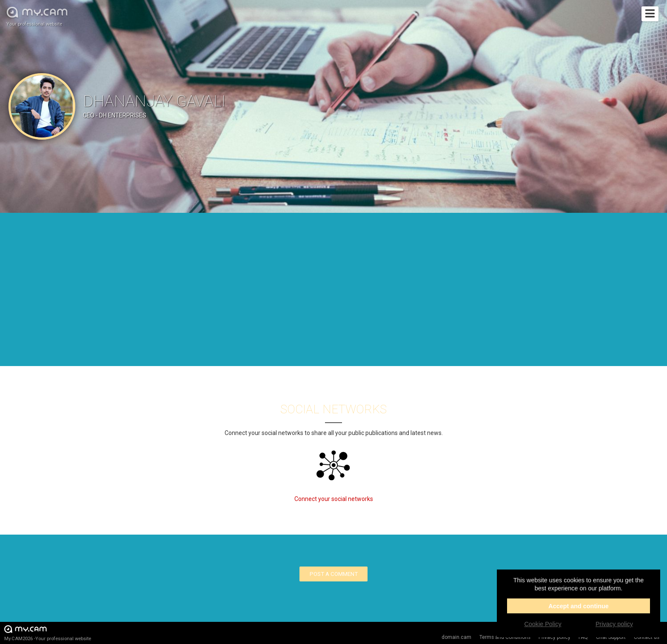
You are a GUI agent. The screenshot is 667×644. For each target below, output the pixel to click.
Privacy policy (614, 624)
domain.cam (456, 637)
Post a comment (334, 574)
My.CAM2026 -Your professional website (48, 633)
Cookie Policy (543, 624)
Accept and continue (579, 606)
